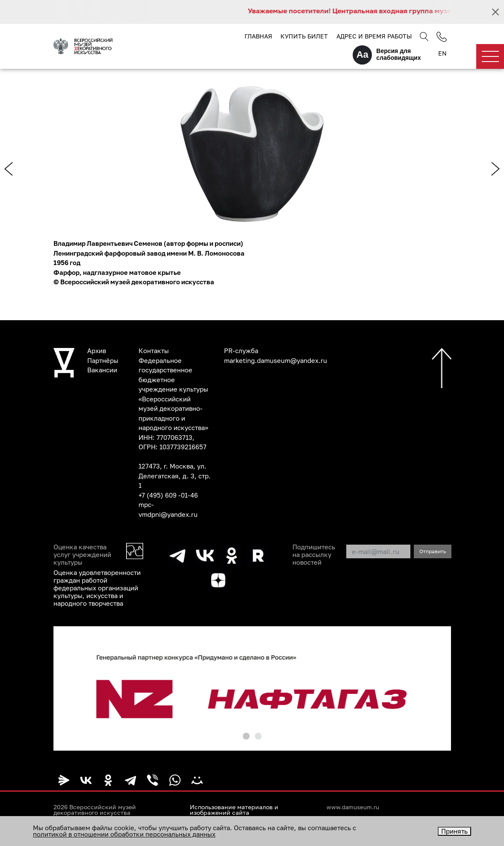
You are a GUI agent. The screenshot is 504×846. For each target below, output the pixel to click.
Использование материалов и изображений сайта (234, 810)
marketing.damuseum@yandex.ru (276, 360)
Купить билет (304, 36)
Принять (454, 831)
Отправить (433, 551)
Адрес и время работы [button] (374, 36)
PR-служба (241, 351)
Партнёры (103, 360)
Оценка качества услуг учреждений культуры (82, 554)
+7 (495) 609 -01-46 (168, 495)
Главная (258, 36)
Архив (97, 351)
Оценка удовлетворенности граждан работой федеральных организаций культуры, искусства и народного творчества (97, 588)
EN (442, 53)
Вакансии (102, 370)
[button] (246, 736)
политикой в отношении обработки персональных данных (124, 834)
